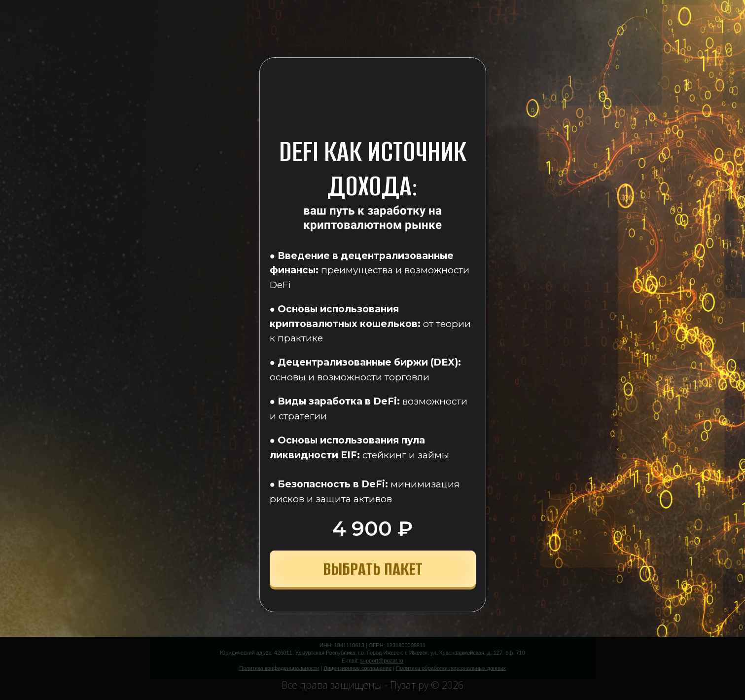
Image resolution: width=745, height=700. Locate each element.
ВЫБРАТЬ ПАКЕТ (373, 569)
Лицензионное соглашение (357, 668)
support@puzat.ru (382, 661)
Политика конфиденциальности (279, 668)
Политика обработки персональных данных (451, 668)
